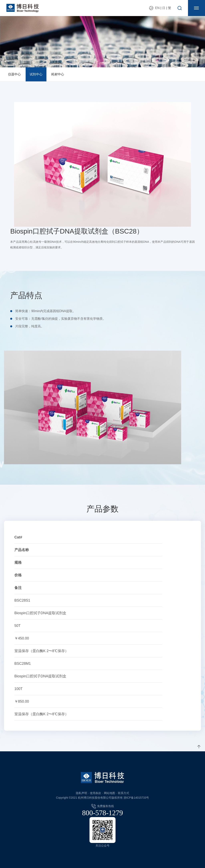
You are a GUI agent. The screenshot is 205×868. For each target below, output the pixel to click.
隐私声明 (81, 793)
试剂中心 (36, 74)
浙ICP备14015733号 (136, 798)
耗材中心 (58, 74)
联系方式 (124, 793)
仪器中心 (14, 74)
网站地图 (110, 793)
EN (157, 8)
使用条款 (95, 793)
